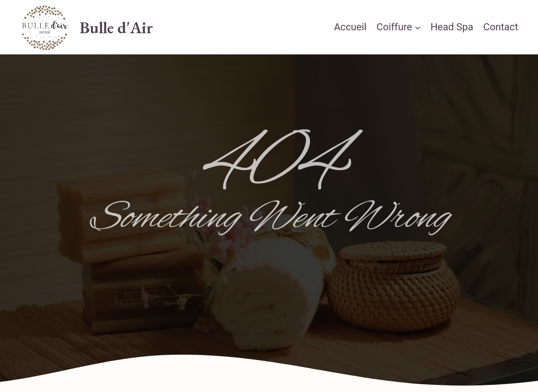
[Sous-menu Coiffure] (418, 27)
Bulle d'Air (116, 27)
